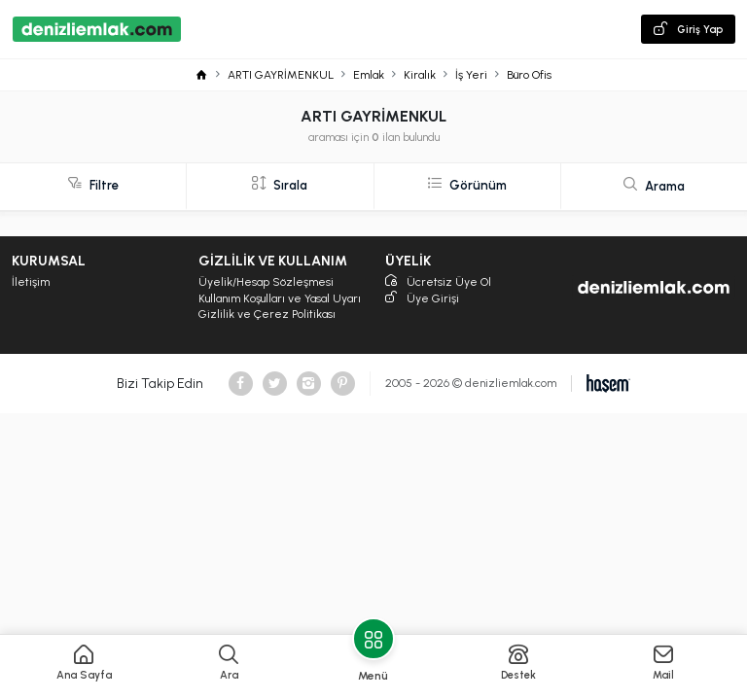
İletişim (31, 282)
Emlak (369, 75)
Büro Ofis (529, 75)
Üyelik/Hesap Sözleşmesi (266, 282)
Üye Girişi (422, 299)
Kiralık (420, 75)
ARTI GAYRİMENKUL (281, 75)
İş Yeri (471, 75)
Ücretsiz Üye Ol (438, 282)
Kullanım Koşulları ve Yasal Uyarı (280, 298)
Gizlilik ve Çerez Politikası (267, 314)
